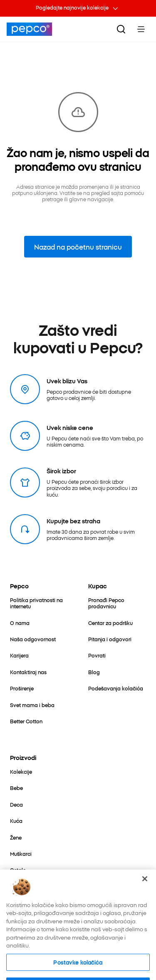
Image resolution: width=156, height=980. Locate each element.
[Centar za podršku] (110, 623)
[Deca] (16, 804)
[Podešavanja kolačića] (116, 688)
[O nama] (20, 623)
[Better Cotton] (26, 721)
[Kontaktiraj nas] (28, 672)
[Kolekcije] (21, 771)
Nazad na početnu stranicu (78, 247)
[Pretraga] (121, 29)
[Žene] (16, 837)
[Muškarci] (21, 854)
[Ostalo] (18, 870)
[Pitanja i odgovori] (110, 639)
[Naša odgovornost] (33, 639)
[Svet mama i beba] (32, 705)
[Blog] (94, 672)
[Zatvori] (145, 891)
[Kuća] (16, 821)
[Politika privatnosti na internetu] (39, 603)
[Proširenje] (22, 688)
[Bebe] (16, 788)
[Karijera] (19, 655)
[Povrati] (97, 655)
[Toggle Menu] (141, 29)
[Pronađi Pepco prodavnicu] (117, 603)
